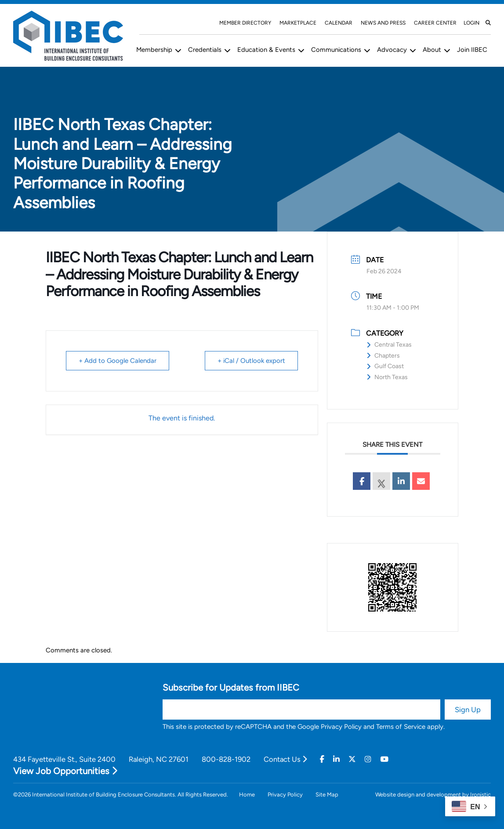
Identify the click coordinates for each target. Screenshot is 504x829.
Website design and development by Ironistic (433, 795)
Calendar (339, 23)
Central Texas (389, 345)
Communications (336, 50)
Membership (154, 50)
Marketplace (298, 23)
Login (471, 23)
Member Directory (245, 23)
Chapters (383, 356)
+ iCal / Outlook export (251, 361)
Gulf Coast (385, 366)
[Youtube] (384, 759)
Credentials (205, 50)
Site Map (327, 795)
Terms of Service (401, 727)
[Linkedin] (336, 759)
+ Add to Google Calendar (118, 361)
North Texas (387, 377)
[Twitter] (352, 759)
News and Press (383, 23)
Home (247, 795)
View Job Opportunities (65, 771)
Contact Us (285, 759)
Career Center (435, 23)
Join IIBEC (472, 50)
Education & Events (266, 50)
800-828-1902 (226, 759)
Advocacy (392, 50)
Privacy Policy (341, 727)
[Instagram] (368, 759)
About (432, 50)
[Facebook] (322, 759)
